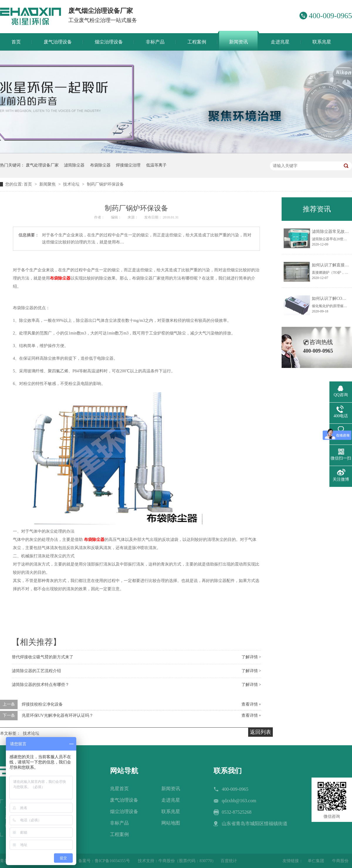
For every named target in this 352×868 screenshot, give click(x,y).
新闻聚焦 (48, 184)
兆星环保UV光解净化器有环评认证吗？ (57, 715)
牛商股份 (340, 861)
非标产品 (119, 823)
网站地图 (171, 823)
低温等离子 (156, 165)
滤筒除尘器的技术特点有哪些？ (40, 685)
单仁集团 (316, 861)
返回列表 (260, 732)
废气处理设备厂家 (42, 165)
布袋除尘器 (100, 165)
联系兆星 (171, 811)
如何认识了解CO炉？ (331, 298)
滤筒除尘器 (74, 165)
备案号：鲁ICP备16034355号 (104, 861)
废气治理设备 (124, 800)
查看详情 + (251, 704)
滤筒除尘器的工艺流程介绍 (36, 671)
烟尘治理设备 (124, 811)
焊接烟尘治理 (128, 165)
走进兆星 (171, 800)
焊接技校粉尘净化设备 (42, 704)
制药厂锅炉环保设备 (105, 184)
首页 (28, 184)
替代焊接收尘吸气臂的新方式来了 (43, 657)
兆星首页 (119, 789)
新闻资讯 (171, 789)
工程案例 (119, 834)
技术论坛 (72, 184)
